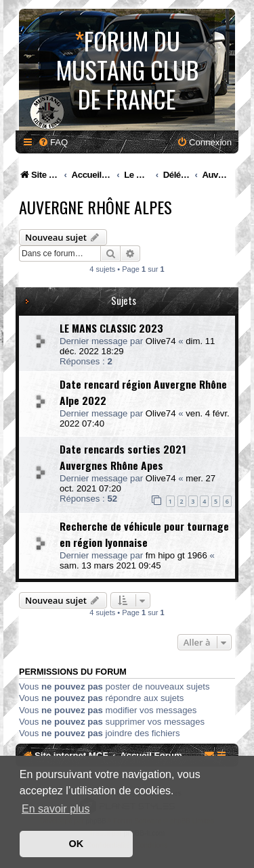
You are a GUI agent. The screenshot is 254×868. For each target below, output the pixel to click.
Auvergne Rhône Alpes (96, 207)
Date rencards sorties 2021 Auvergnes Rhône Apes (123, 457)
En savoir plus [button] (56, 809)
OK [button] (77, 844)
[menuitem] (53, 142)
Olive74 (161, 341)
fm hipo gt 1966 (176, 555)
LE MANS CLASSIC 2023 (111, 328)
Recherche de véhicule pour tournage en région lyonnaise (144, 534)
